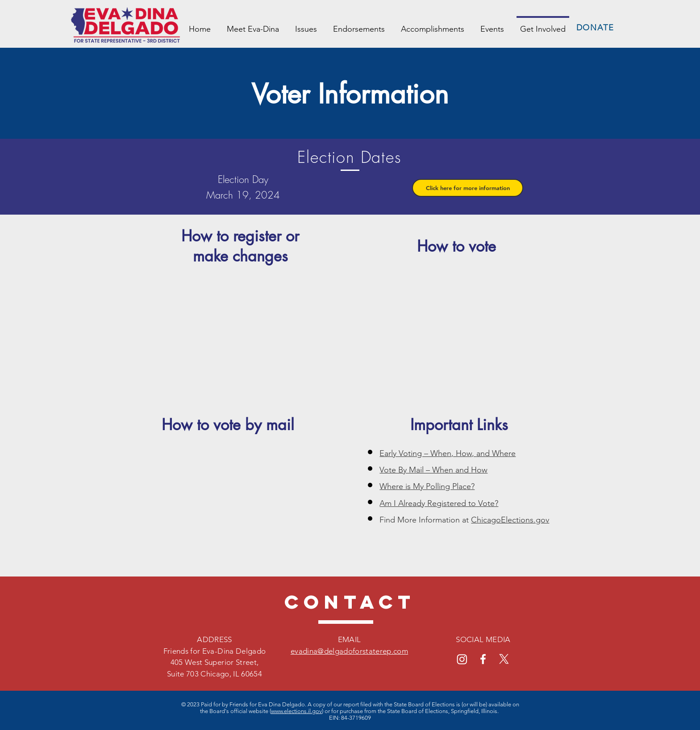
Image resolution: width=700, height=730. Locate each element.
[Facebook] (483, 659)
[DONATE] (596, 28)
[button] (468, 188)
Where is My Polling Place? (427, 486)
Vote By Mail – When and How (433, 470)
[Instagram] (462, 659)
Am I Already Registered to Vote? (439, 503)
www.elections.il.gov (296, 711)
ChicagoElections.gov (510, 520)
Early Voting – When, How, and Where (448, 453)
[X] (504, 659)
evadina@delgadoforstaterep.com (349, 651)
